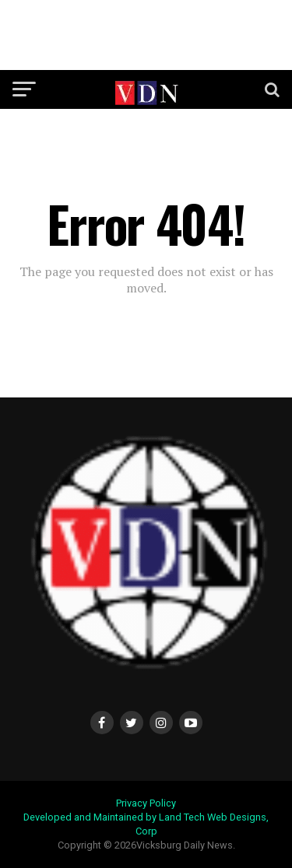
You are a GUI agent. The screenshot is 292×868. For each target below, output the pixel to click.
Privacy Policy (146, 803)
